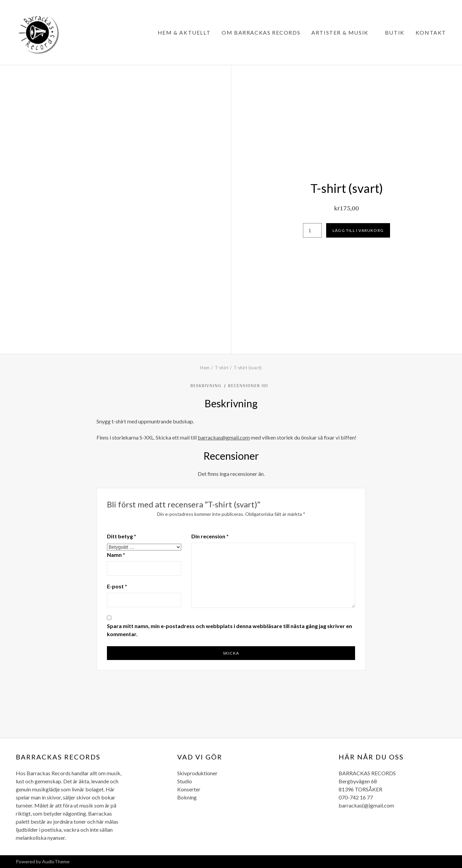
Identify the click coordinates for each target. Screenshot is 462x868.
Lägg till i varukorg (358, 230)
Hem (205, 368)
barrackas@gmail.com (224, 437)
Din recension (210, 536)
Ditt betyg (122, 536)
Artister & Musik (340, 32)
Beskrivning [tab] (207, 385)
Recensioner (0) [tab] (249, 385)
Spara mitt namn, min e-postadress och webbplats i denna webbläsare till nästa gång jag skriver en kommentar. (229, 630)
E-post (117, 586)
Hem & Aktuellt (184, 32)
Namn (116, 555)
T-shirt (222, 368)
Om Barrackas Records (261, 32)
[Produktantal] (312, 230)
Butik (395, 32)
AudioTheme (56, 861)
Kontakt (431, 32)
